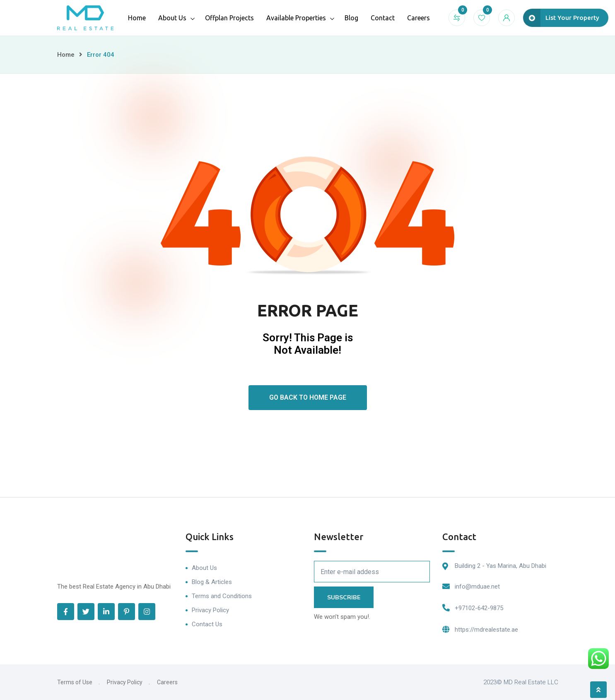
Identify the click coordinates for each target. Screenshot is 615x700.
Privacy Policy (210, 610)
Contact (383, 18)
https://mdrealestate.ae (486, 630)
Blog (351, 18)
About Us (172, 18)
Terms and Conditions (222, 596)
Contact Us (207, 624)
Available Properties (296, 18)
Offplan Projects (229, 18)
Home (137, 18)
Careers (418, 18)
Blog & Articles (212, 582)
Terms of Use (75, 682)
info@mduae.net (477, 587)
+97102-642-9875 (479, 608)
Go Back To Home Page (308, 397)
